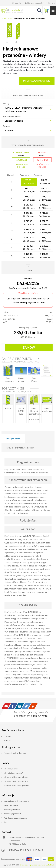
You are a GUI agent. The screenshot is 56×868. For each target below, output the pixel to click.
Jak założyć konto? (11, 769)
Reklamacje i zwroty (12, 810)
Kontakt (51, 3)
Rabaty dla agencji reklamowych (16, 801)
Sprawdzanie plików (12, 116)
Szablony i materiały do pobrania (16, 785)
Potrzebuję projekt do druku (15, 753)
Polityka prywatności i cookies (15, 818)
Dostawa (7, 736)
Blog (6, 822)
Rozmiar (7, 126)
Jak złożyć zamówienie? (13, 773)
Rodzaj (6, 103)
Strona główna (8, 18)
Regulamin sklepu (11, 805)
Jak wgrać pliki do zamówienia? (16, 777)
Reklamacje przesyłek (12, 814)
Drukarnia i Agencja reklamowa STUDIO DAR (37, 865)
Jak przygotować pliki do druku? (16, 781)
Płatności (7, 740)
